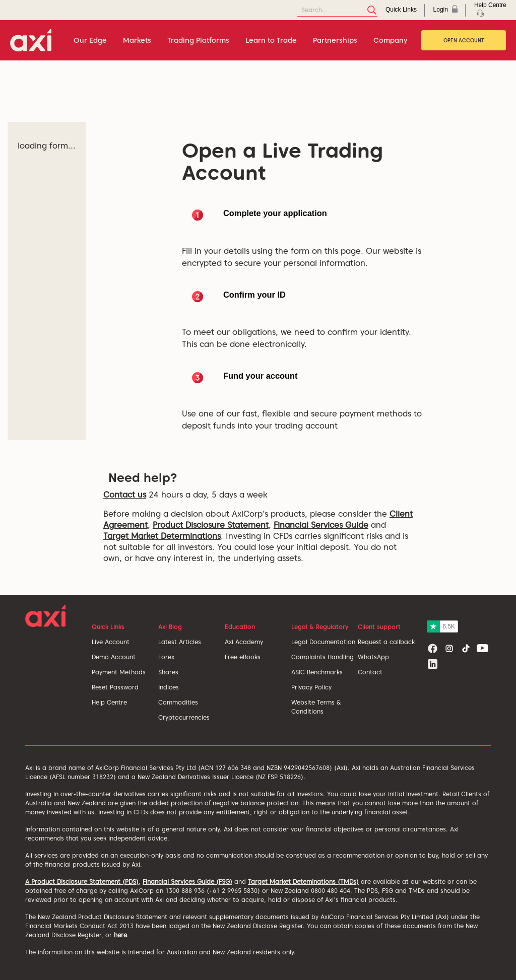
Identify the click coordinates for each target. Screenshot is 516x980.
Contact (370, 672)
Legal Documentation (323, 642)
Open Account (464, 40)
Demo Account (114, 657)
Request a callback (386, 642)
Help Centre (109, 702)
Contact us (125, 495)
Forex (166, 657)
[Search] (337, 10)
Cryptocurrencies (184, 717)
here (120, 935)
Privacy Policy (311, 687)
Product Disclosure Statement (211, 525)
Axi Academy (244, 642)
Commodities (178, 702)
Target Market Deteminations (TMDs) (303, 882)
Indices (169, 687)
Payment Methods (119, 672)
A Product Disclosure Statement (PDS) (82, 882)
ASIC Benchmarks (317, 672)
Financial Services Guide (321, 525)
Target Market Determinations (162, 536)
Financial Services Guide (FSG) (187, 882)
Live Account (111, 642)
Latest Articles (180, 642)
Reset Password (115, 687)
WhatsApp (373, 657)
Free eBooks (243, 657)
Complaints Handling (322, 657)
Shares (168, 672)
